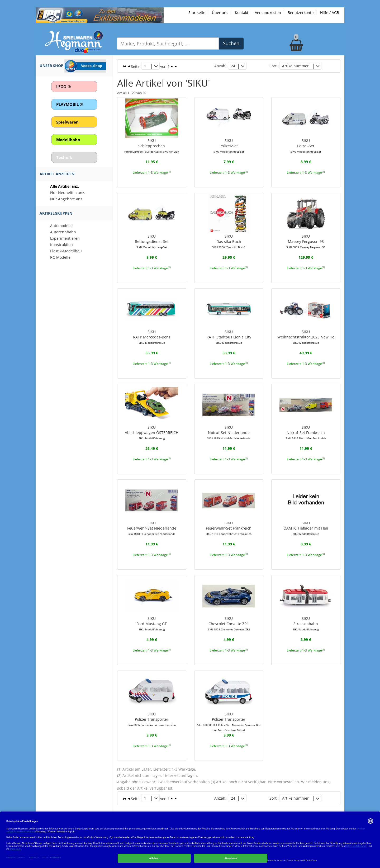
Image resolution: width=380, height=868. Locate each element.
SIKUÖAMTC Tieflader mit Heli (306, 528)
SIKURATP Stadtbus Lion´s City (229, 337)
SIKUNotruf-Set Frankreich (306, 432)
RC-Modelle (60, 257)
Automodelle (61, 226)
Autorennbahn (63, 232)
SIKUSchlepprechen (152, 146)
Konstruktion (61, 245)
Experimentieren (65, 238)
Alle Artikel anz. (65, 186)
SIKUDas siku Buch (229, 241)
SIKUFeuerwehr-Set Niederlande (152, 528)
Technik (64, 157)
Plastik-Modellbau (66, 251)
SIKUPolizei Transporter (152, 719)
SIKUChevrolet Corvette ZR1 (229, 624)
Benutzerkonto (301, 13)
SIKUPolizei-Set (229, 146)
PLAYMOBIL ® (70, 104)
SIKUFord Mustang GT (152, 624)
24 (233, 66)
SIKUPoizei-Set (306, 146)
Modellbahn (68, 140)
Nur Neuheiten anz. (68, 193)
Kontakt (242, 13)
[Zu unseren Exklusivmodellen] (100, 15)
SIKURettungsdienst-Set (152, 241)
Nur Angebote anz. (67, 199)
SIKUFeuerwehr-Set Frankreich (229, 528)
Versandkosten (268, 13)
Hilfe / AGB (330, 13)
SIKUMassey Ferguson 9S (306, 241)
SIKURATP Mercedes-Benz (152, 337)
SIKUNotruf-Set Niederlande (229, 432)
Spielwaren (67, 122)
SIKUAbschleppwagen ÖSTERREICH (152, 432)
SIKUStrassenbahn (306, 624)
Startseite (197, 13)
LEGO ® (63, 87)
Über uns (220, 13)
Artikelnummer (295, 66)
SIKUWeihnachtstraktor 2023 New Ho (306, 337)
